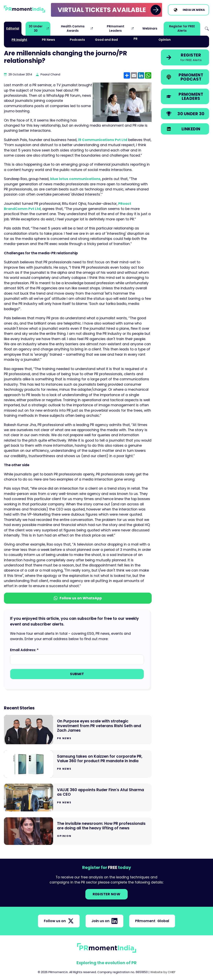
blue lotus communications (75, 179)
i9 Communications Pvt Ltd (103, 140)
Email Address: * (24, 650)
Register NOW (106, 894)
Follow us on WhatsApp (78, 598)
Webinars (150, 28)
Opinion (165, 40)
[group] (107, 10)
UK (194, 10)
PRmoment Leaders (116, 28)
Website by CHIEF (163, 972)
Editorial (13, 28)
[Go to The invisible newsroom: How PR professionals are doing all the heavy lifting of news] (78, 831)
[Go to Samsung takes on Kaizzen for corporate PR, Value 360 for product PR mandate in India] (78, 764)
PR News (48, 40)
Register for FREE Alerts (182, 28)
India (187, 10)
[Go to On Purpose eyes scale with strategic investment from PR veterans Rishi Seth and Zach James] (78, 729)
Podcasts (77, 40)
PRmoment (152, 921)
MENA (200, 10)
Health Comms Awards (73, 28)
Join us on (104, 921)
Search (207, 29)
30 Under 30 (36, 28)
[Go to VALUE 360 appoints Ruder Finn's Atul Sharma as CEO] (78, 798)
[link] (107, 10)
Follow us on (59, 921)
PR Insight (19, 40)
